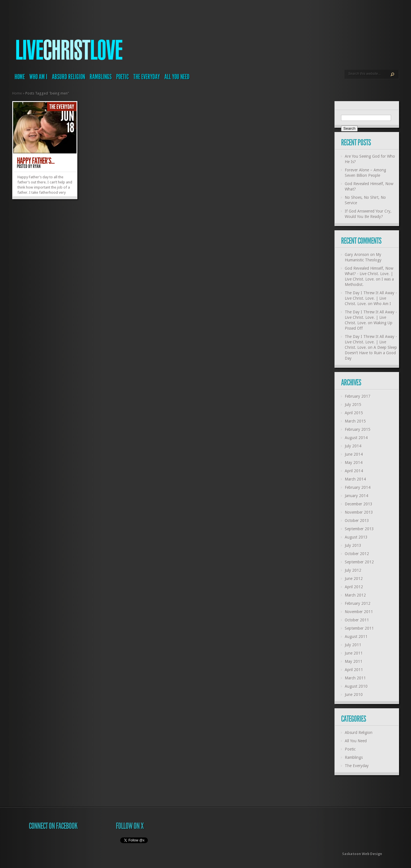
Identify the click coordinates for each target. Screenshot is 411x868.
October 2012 (357, 554)
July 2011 (353, 645)
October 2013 (357, 521)
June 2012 (354, 579)
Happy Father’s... (36, 161)
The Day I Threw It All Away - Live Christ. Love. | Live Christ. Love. (371, 298)
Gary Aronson (357, 255)
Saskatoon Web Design (362, 854)
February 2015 (358, 429)
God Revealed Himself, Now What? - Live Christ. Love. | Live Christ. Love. (369, 274)
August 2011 (356, 637)
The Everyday (147, 77)
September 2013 (359, 529)
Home (20, 77)
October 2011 (357, 620)
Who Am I (38, 77)
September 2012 (359, 562)
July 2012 (353, 570)
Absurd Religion (68, 77)
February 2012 (358, 603)
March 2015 (355, 421)
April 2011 (354, 670)
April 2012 (354, 587)
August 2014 (356, 438)
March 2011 (355, 678)
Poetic (122, 77)
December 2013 (359, 504)
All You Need (177, 77)
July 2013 (353, 545)
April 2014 (354, 471)
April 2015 (354, 413)
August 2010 (356, 686)
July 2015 (353, 405)
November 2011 (359, 612)
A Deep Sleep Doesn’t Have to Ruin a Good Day (371, 353)
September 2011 (359, 628)
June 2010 (354, 695)
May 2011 (354, 661)
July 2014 (353, 446)
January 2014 (356, 496)
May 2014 (354, 463)
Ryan (37, 166)
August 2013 (356, 537)
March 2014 (355, 479)
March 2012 (355, 595)
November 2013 (359, 512)
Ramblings (101, 77)
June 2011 (354, 653)
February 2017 (358, 396)
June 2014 (354, 454)
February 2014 (358, 487)
